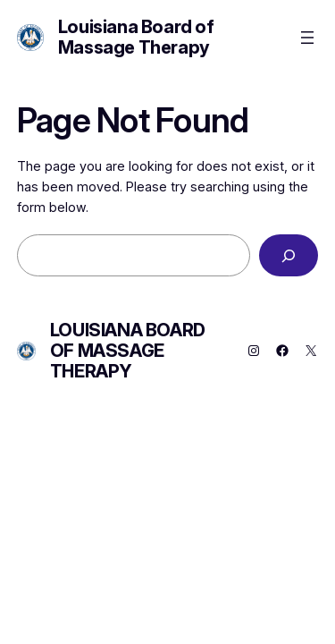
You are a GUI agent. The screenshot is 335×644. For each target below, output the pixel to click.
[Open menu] (307, 38)
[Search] (289, 255)
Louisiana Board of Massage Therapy (136, 37)
